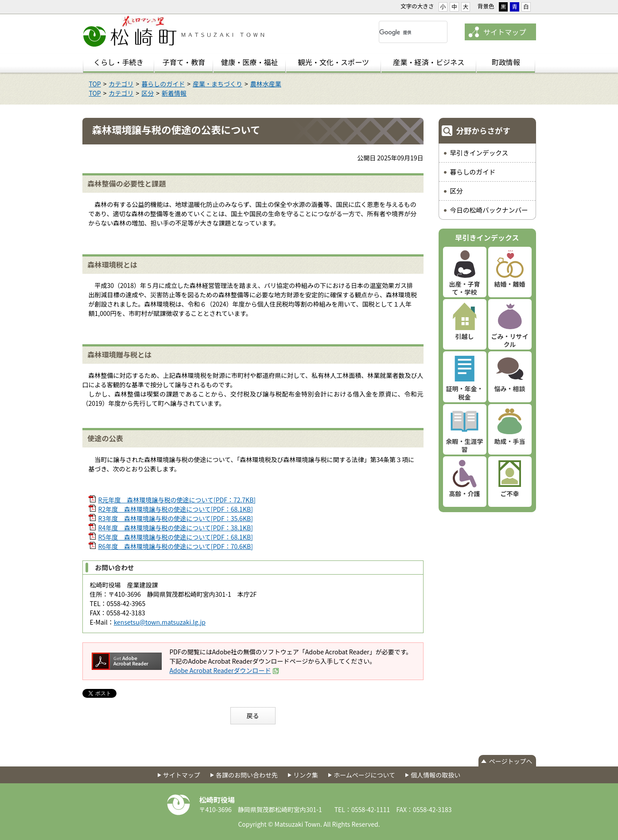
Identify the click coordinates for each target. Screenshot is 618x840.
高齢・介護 (465, 494)
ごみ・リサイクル (510, 340)
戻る (253, 716)
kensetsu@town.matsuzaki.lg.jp (160, 622)
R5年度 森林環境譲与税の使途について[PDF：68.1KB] (176, 537)
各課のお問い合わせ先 (247, 775)
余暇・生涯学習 (465, 445)
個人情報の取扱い (435, 775)
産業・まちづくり (218, 84)
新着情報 (174, 93)
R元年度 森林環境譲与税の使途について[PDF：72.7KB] (177, 500)
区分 (148, 93)
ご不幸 (510, 494)
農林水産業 (266, 84)
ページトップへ (511, 761)
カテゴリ (121, 84)
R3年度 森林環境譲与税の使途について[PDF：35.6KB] (176, 518)
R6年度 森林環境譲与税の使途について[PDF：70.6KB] (176, 546)
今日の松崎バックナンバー (489, 210)
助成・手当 (510, 441)
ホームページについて (364, 775)
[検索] (402, 32)
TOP (95, 84)
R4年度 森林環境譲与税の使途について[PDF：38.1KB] (176, 528)
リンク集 (306, 775)
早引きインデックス (479, 153)
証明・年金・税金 (465, 393)
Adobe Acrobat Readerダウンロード (224, 670)
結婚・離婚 (510, 284)
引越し (465, 336)
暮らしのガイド (163, 84)
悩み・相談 (510, 389)
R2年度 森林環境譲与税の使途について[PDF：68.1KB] (176, 509)
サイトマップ (505, 32)
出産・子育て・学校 (465, 288)
